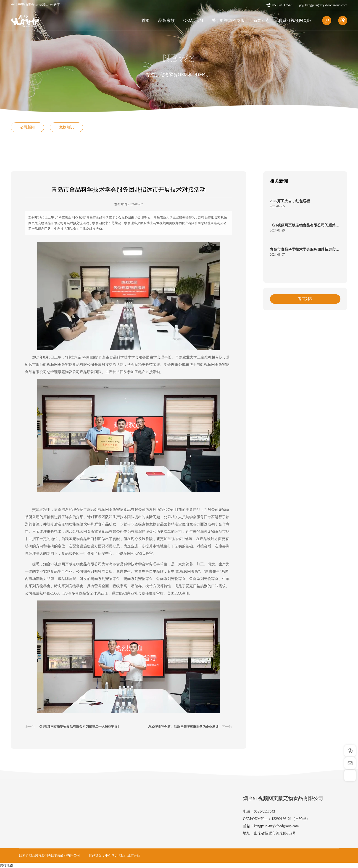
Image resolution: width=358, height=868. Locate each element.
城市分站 (134, 856)
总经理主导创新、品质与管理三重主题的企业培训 (183, 727)
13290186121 (282, 819)
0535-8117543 (282, 5)
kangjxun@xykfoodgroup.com (326, 5)
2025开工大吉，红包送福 (290, 201)
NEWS (179, 58)
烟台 (122, 856)
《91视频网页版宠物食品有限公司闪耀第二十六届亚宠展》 (79, 727)
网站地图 (6, 865)
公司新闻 (27, 127)
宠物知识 (66, 127)
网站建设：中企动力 (103, 856)
